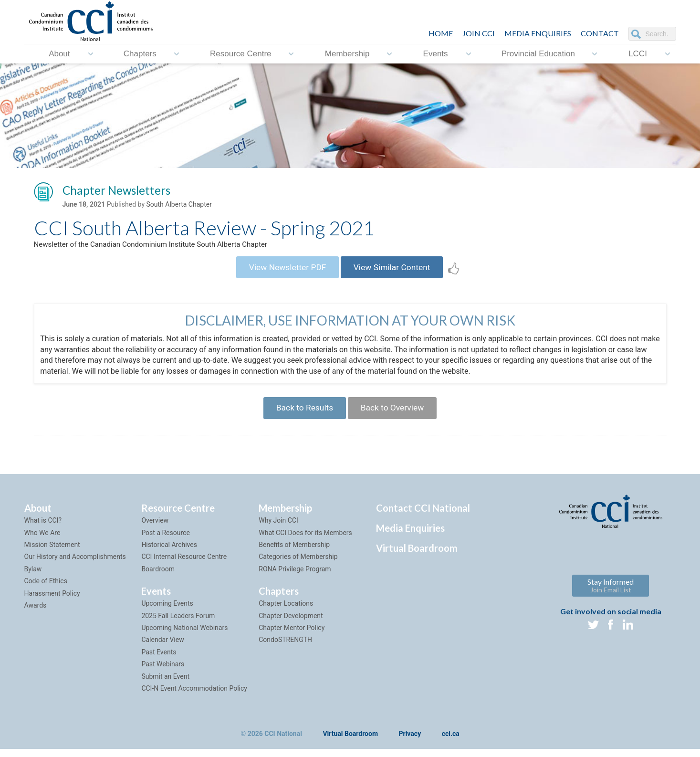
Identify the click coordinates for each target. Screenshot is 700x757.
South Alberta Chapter (179, 206)
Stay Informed (611, 594)
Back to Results (302, 415)
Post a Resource (165, 540)
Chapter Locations (286, 611)
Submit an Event (165, 684)
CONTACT (600, 33)
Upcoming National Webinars (184, 635)
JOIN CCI (479, 33)
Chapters (140, 54)
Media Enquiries (538, 33)
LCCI (638, 54)
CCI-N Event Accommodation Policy (194, 696)
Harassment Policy (52, 601)
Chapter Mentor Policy (292, 635)
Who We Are (42, 540)
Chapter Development (291, 623)
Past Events (159, 660)
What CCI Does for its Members (305, 540)
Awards (36, 613)
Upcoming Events (167, 611)
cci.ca (451, 742)
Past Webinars (163, 672)
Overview (155, 528)
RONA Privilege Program (295, 577)
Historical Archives (169, 552)
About (59, 54)
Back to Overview (395, 415)
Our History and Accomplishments (75, 565)
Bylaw (33, 577)
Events (436, 54)
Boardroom (158, 577)
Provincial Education (538, 54)
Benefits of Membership (294, 552)
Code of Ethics (46, 589)
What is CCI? (43, 528)
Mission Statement (52, 552)
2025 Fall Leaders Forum (178, 623)
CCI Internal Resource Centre (184, 565)
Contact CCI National (423, 516)
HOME (441, 33)
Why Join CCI (278, 528)
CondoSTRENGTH (285, 648)
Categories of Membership (298, 565)
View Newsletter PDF (285, 271)
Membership (347, 54)
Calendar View (162, 648)
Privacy (410, 742)
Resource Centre (241, 54)
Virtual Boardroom (417, 556)
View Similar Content (395, 271)
